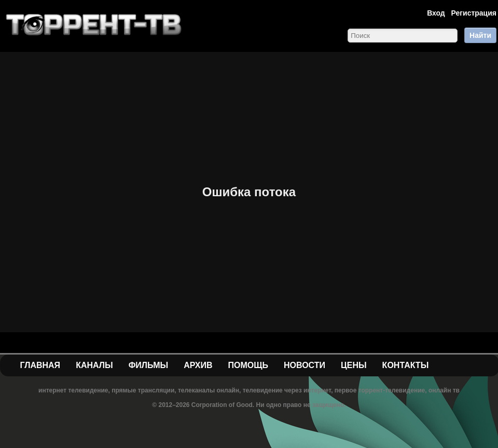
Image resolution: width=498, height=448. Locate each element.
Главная (40, 365)
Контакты (406, 365)
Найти (480, 35)
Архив (198, 365)
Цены (354, 365)
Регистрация (474, 13)
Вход (436, 13)
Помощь (248, 365)
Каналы (94, 365)
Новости (305, 365)
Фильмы (148, 365)
